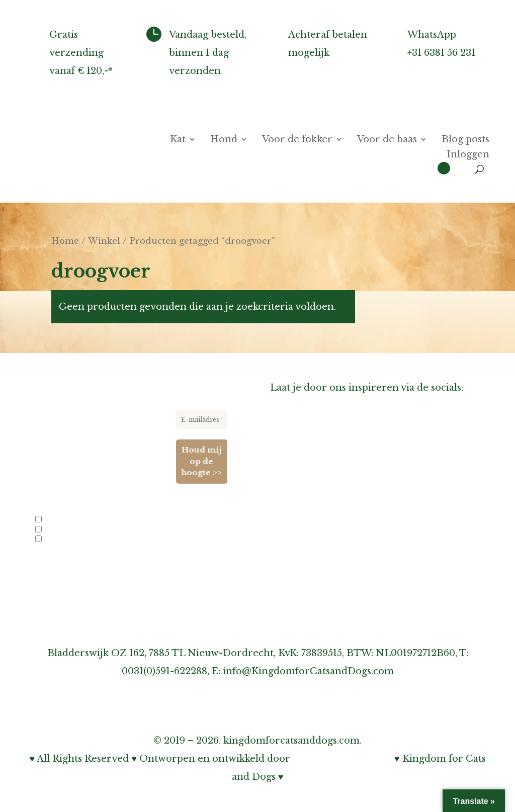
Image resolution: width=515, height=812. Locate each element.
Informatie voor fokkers (327, 506)
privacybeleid (128, 567)
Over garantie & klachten (330, 560)
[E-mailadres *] (202, 420)
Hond (224, 140)
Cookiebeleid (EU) (313, 596)
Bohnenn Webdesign (342, 759)
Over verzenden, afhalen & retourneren (366, 542)
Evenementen (61, 539)
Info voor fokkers (67, 520)
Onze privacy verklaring (327, 578)
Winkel (104, 241)
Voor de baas (387, 140)
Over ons (292, 452)
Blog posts (465, 140)
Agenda (288, 470)
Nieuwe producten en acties (83, 530)
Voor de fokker (297, 140)
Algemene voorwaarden (327, 614)
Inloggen (468, 155)
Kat (178, 140)
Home (65, 241)
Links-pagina (301, 488)
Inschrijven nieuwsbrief (327, 524)
